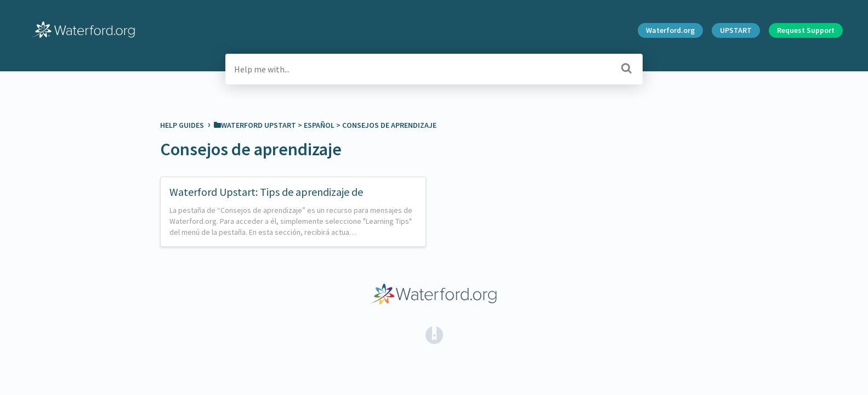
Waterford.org (670, 30)
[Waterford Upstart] (255, 125)
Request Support (806, 30)
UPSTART (736, 30)
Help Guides (183, 125)
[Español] (319, 125)
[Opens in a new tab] (434, 334)
